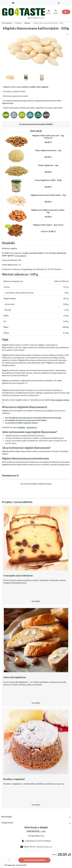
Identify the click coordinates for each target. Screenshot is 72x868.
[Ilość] (9, 860)
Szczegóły (36, 601)
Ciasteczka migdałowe (14, 677)
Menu (49, 12)
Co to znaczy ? (21, 255)
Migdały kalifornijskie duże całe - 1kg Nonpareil (48, 137)
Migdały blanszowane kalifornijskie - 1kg (48, 195)
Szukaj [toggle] (56, 12)
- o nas (36, 831)
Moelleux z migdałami (14, 779)
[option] (37, 51)
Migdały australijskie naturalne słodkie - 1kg (48, 211)
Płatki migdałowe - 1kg (48, 165)
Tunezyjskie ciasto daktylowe (18, 576)
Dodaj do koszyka (34, 860)
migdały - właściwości (28, 427)
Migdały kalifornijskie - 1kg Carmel (48, 225)
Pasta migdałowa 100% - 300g (48, 180)
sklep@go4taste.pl (36, 18)
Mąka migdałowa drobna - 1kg (48, 150)
